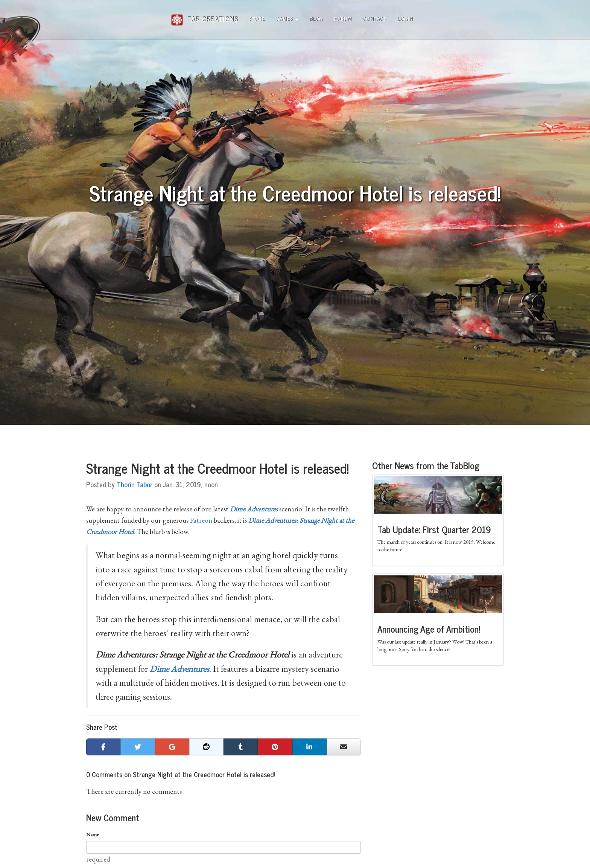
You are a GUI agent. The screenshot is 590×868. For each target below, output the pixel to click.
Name (93, 834)
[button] (103, 747)
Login (405, 19)
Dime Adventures (179, 669)
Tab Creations (205, 16)
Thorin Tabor (135, 484)
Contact (375, 19)
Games (287, 19)
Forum (343, 19)
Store (257, 19)
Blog (316, 19)
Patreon (201, 520)
